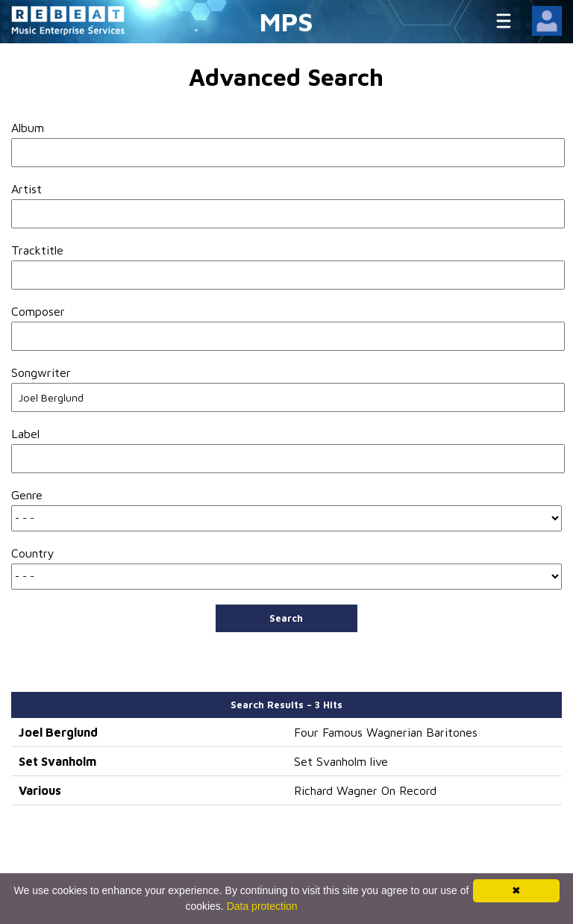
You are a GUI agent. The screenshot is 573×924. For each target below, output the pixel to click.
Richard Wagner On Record (365, 790)
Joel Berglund (58, 732)
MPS (286, 21)
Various (40, 790)
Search (286, 618)
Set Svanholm (57, 761)
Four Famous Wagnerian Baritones (386, 732)
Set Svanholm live (341, 761)
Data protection (262, 906)
